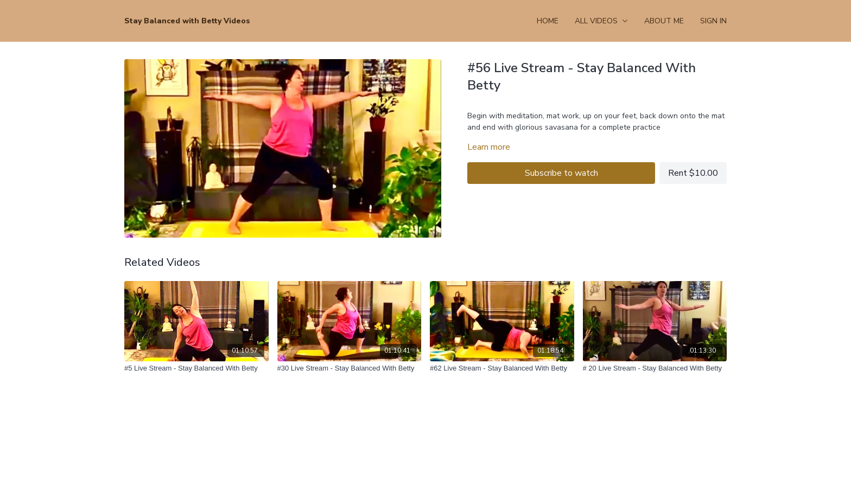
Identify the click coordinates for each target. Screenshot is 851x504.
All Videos (601, 21)
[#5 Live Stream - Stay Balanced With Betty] (196, 368)
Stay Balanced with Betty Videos (187, 21)
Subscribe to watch (561, 173)
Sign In (713, 21)
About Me (664, 21)
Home (548, 21)
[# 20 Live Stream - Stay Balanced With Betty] (655, 368)
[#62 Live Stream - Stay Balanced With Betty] (502, 368)
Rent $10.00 (693, 173)
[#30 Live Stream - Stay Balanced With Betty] (350, 368)
